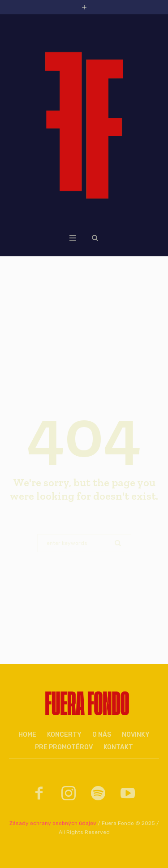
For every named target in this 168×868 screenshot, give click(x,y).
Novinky (136, 735)
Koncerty (64, 735)
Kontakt (118, 747)
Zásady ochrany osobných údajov (53, 823)
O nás (102, 735)
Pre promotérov (64, 747)
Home (27, 735)
